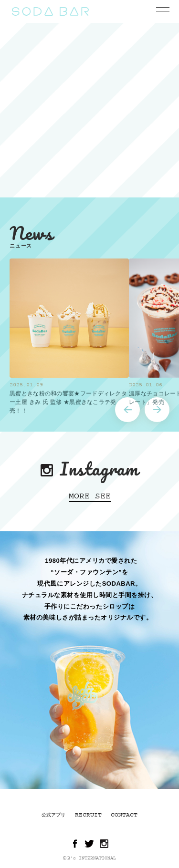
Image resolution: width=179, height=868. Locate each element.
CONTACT (124, 815)
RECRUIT (88, 815)
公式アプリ (53, 815)
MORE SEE (90, 496)
